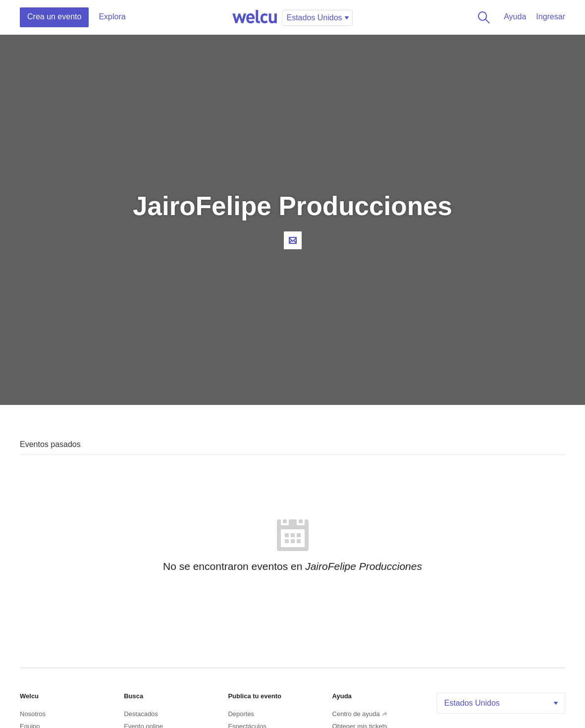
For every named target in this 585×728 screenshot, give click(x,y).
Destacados (141, 714)
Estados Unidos (502, 703)
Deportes (241, 714)
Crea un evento (54, 17)
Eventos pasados (50, 444)
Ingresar (551, 17)
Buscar (482, 17)
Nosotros (33, 714)
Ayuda (515, 17)
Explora (112, 17)
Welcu (255, 17)
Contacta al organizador (293, 240)
